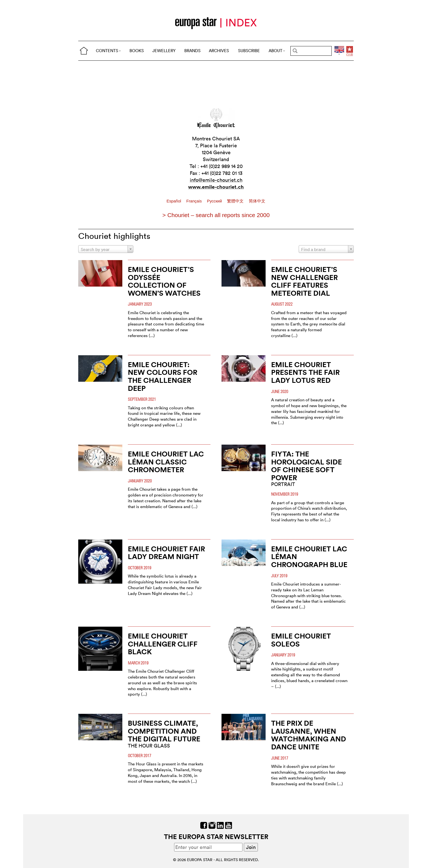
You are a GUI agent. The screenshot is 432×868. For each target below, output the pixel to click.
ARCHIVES (219, 51)
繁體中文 (236, 201)
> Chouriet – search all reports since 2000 (216, 215)
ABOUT (277, 51)
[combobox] (106, 249)
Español (175, 201)
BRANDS (192, 51)
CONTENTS (108, 51)
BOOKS (137, 51)
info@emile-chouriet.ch (216, 180)
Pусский (215, 201)
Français (195, 201)
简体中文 (257, 201)
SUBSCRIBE (249, 51)
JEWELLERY (164, 51)
